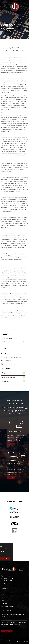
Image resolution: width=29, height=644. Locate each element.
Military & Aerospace (7, 345)
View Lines (11, 444)
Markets (3, 598)
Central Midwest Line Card (9, 377)
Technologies (4, 601)
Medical (4, 342)
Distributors (4, 604)
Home (2, 33)
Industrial (4, 348)
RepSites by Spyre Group (22, 642)
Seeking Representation (7, 607)
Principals (3, 595)
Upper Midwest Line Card (9, 373)
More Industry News (7, 631)
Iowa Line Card (6, 381)
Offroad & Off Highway (7, 338)
